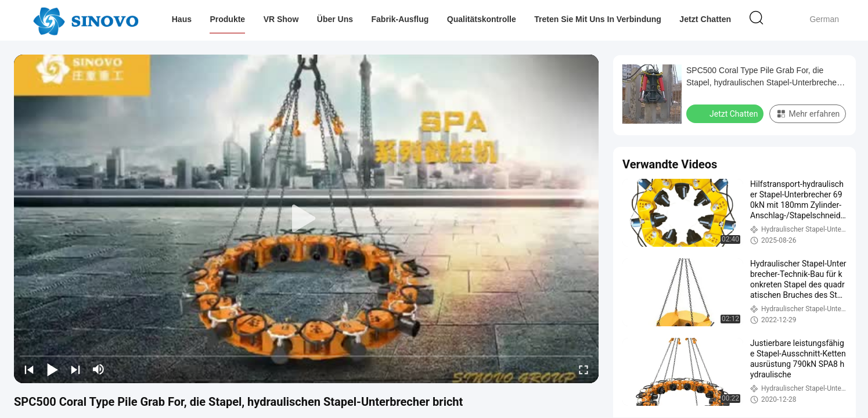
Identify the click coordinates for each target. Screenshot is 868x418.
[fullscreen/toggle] (584, 369)
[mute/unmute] (99, 369)
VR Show (281, 19)
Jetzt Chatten (705, 19)
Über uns (335, 19)
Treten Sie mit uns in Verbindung (598, 19)
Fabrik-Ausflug (400, 19)
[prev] (29, 369)
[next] (75, 369)
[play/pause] (52, 369)
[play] (307, 219)
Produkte (228, 19)
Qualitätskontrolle (482, 19)
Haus (182, 19)
